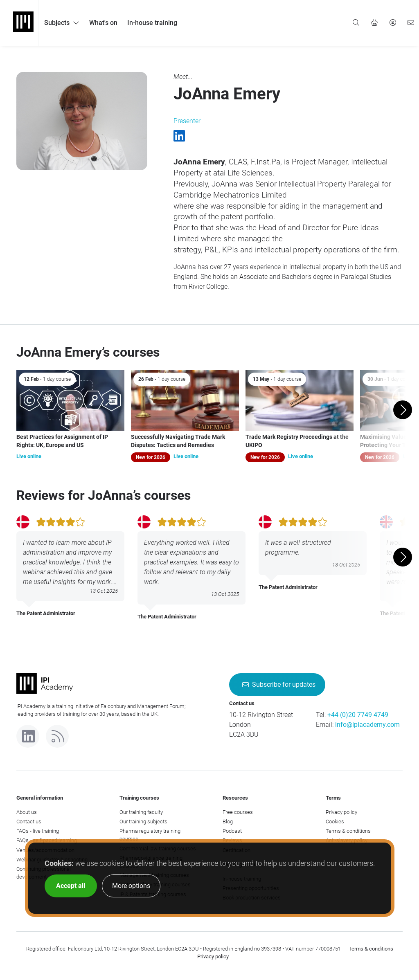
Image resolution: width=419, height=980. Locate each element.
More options (131, 886)
